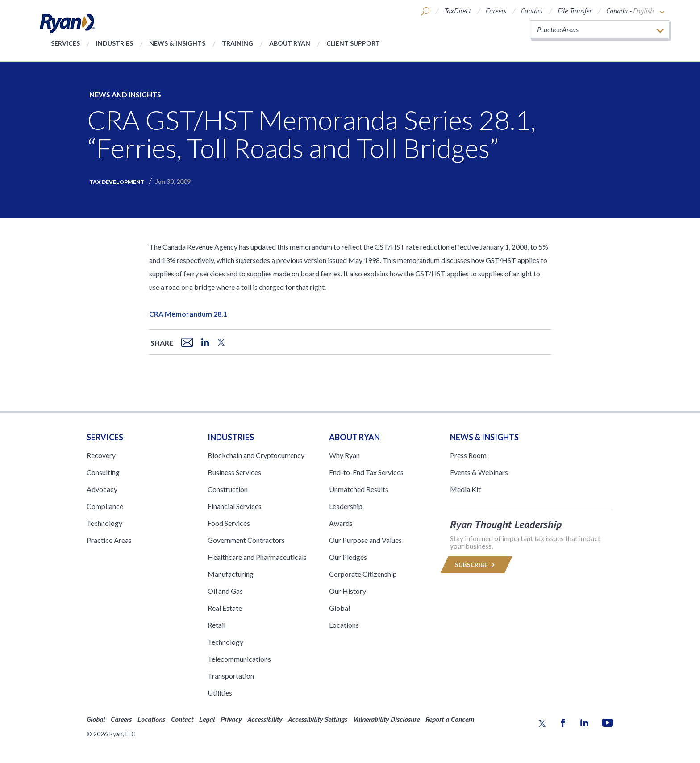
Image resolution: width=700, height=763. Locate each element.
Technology (104, 523)
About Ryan (290, 43)
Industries (115, 43)
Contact (532, 11)
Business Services (234, 472)
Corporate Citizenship (363, 574)
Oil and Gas (225, 591)
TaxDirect (458, 11)
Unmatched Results (359, 489)
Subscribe (476, 565)
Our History (348, 591)
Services (65, 43)
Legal (207, 719)
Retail (217, 625)
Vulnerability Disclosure (386, 719)
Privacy (231, 719)
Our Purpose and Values (365, 540)
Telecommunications (239, 659)
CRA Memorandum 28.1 (188, 314)
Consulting (103, 472)
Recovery (101, 455)
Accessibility (265, 719)
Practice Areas (109, 540)
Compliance (105, 506)
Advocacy (102, 489)
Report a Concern (450, 719)
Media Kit (465, 489)
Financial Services (235, 506)
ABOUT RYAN (354, 437)
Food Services (229, 523)
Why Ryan (344, 455)
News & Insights (177, 43)
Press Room (468, 455)
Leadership (346, 506)
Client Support (353, 43)
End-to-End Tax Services (366, 472)
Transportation (231, 676)
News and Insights (125, 94)
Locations (344, 625)
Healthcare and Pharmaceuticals (257, 557)
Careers (496, 11)
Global (340, 608)
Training (237, 43)
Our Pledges (348, 557)
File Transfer (575, 11)
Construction (228, 489)
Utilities (220, 693)
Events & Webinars (479, 472)
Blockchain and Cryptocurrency (256, 455)
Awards (341, 523)
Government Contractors (246, 540)
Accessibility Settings (318, 719)
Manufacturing (231, 574)
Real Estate (225, 608)
